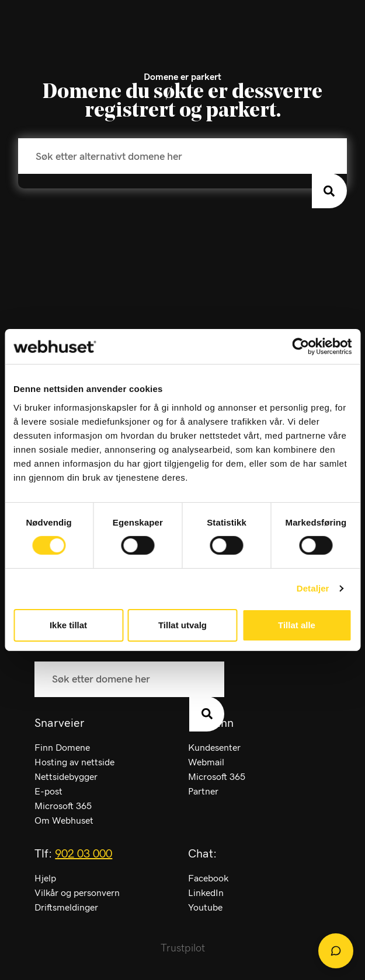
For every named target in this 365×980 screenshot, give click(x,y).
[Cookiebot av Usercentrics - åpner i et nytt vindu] (300, 346)
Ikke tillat (68, 625)
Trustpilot (183, 949)
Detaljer (313, 588)
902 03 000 (84, 854)
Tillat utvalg (182, 625)
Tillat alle (297, 625)
